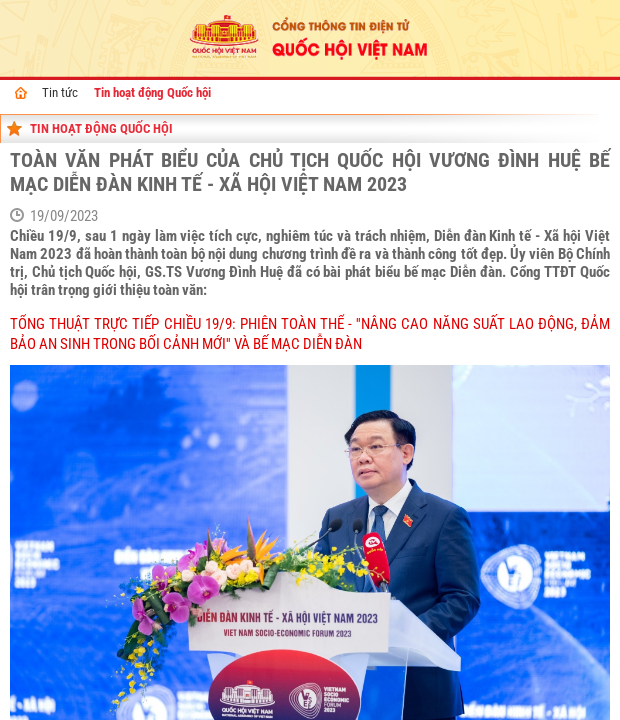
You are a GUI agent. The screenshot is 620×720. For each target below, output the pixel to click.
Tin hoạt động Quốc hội (152, 92)
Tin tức (60, 92)
